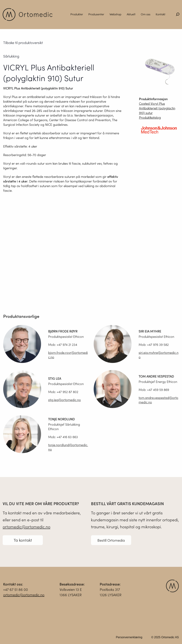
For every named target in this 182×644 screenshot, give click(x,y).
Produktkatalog (150, 117)
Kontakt (160, 14)
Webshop (115, 14)
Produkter (77, 14)
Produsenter (96, 14)
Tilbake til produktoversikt (23, 42)
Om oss (146, 14)
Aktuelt (131, 14)
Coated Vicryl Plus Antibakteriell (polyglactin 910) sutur (157, 108)
